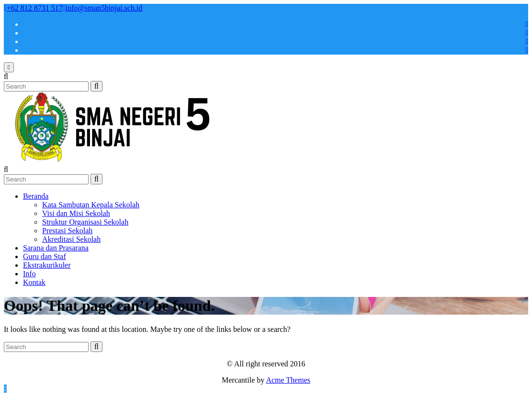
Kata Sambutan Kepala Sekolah (91, 205)
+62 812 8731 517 (33, 8)
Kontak (34, 282)
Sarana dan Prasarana (56, 248)
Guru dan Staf (45, 256)
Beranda (36, 196)
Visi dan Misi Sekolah (76, 213)
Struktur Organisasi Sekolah (85, 222)
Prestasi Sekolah (67, 231)
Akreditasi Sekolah (71, 239)
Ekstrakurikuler (47, 265)
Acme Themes (288, 380)
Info (29, 274)
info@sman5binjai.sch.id (102, 8)
